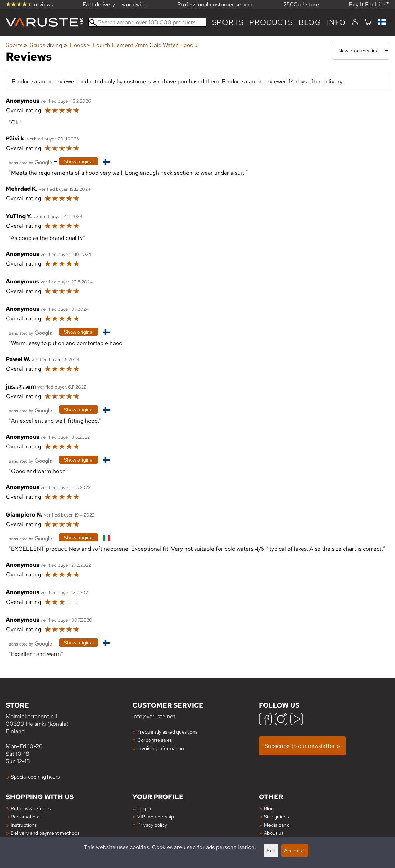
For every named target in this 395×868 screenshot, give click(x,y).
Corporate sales (155, 740)
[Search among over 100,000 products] (147, 22)
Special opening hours (35, 777)
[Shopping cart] (368, 22)
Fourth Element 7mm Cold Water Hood (145, 45)
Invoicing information (161, 748)
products (271, 22)
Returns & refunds (31, 808)
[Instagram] (281, 720)
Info (336, 22)
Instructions (24, 825)
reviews (29, 4)
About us (274, 833)
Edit (271, 850)
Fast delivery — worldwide (115, 4)
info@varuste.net (154, 716)
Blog (269, 808)
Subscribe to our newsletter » (302, 746)
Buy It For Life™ (369, 4)
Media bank (276, 825)
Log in (144, 808)
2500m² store (301, 4)
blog (310, 22)
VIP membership (156, 816)
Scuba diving (48, 45)
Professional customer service (216, 4)
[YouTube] (297, 720)
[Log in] (355, 22)
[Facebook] (265, 720)
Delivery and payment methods (45, 833)
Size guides (276, 816)
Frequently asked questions (167, 732)
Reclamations (25, 816)
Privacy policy (152, 825)
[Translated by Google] (30, 162)
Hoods (80, 45)
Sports (228, 22)
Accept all (295, 850)
